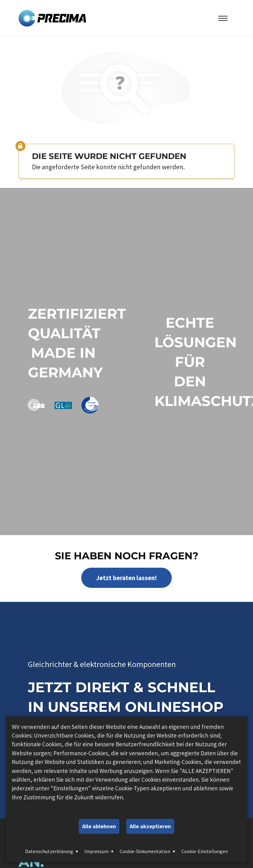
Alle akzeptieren (150, 826)
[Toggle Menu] (223, 18)
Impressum (96, 851)
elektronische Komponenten (128, 664)
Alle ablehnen (99, 826)
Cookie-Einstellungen (205, 851)
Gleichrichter (50, 664)
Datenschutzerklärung (49, 851)
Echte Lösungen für (195, 342)
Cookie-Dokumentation (145, 851)
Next (93, 405)
